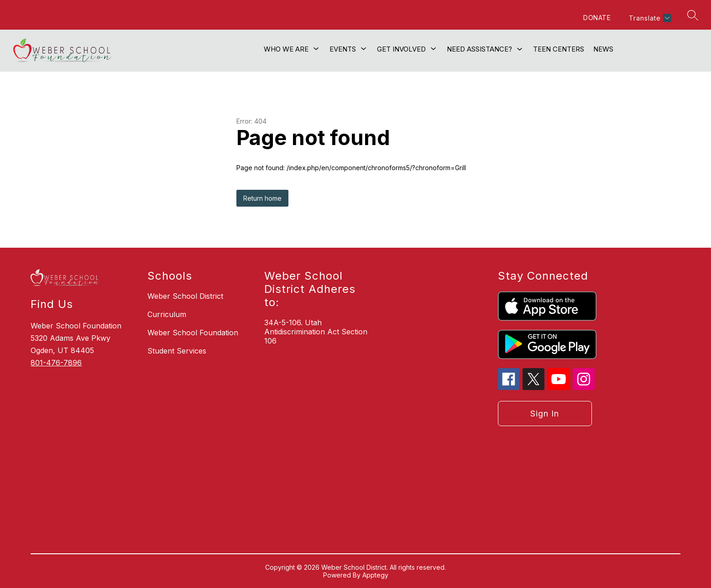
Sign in (545, 414)
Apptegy (375, 575)
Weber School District (185, 296)
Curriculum (167, 314)
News (603, 49)
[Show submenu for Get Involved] (401, 49)
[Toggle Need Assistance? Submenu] (520, 49)
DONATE (597, 18)
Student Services (177, 351)
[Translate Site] (649, 18)
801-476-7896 (56, 363)
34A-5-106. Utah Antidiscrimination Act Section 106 (316, 332)
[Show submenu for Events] (343, 49)
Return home (262, 198)
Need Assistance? (479, 49)
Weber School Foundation (193, 333)
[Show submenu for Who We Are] (286, 49)
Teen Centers (559, 49)
